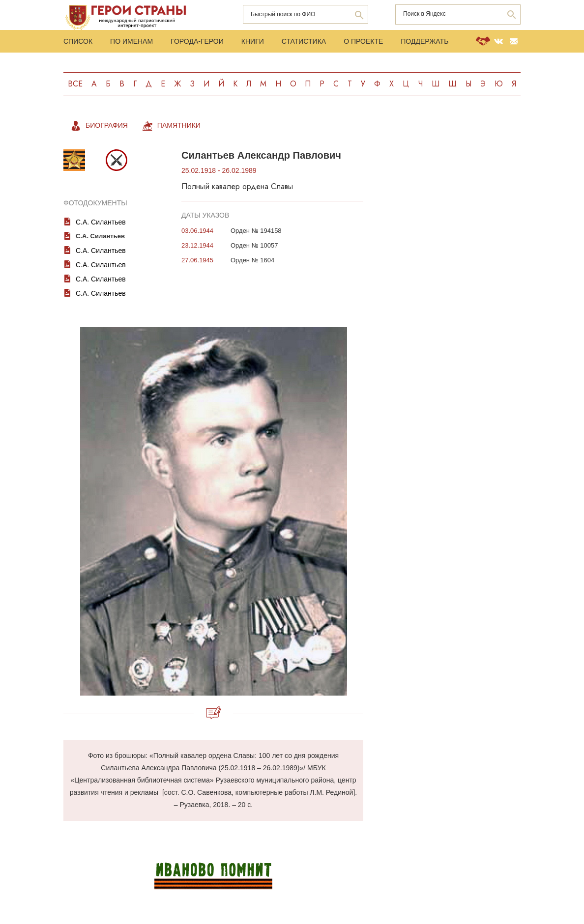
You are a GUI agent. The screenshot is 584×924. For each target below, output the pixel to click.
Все (75, 84)
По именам (131, 41)
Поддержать (424, 41)
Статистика (304, 41)
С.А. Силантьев (101, 222)
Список (78, 41)
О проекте (363, 41)
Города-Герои (197, 41)
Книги (253, 41)
